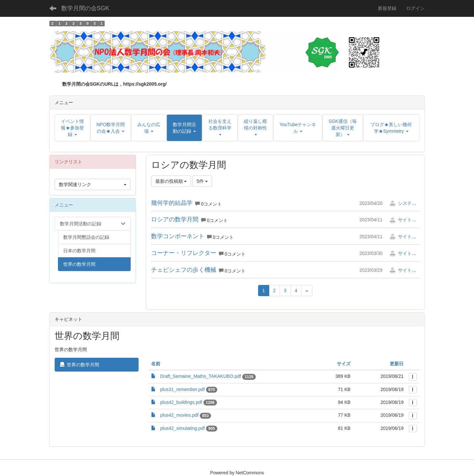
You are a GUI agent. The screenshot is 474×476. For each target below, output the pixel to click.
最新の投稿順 (171, 181)
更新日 (397, 364)
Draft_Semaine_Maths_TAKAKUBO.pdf (201, 376)
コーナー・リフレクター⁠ (184, 253)
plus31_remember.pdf (183, 389)
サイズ (344, 364)
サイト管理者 (408, 220)
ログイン (415, 8)
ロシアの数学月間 (175, 219)
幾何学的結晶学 (172, 203)
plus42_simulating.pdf (183, 428)
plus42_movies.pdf (180, 415)
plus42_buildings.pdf (181, 402)
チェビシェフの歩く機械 (184, 270)
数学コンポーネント (178, 236)
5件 (202, 181)
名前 (156, 364)
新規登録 (387, 8)
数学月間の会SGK (85, 8)
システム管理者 (410, 203)
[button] (184, 128)
